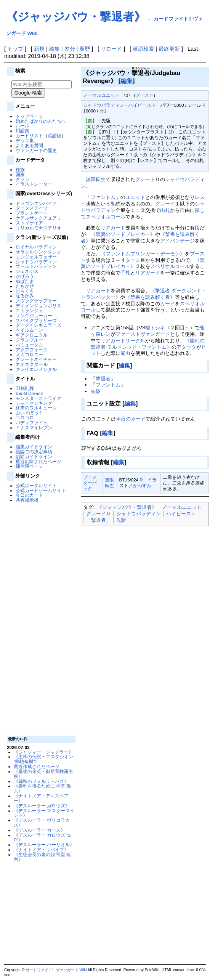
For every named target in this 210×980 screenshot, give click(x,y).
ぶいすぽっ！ (29, 413)
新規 (39, 49)
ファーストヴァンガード (143, 334)
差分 (70, 49)
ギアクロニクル (32, 335)
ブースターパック (90, 483)
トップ (15, 49)
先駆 (96, 391)
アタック (186, 347)
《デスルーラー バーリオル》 (44, 844)
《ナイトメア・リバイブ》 (41, 849)
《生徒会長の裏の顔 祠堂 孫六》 (42, 857)
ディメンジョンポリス (38, 306)
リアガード (113, 228)
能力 (125, 353)
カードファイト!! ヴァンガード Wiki (56, 970)
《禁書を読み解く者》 (150, 297)
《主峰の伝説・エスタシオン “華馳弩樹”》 (43, 759)
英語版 (55, 136)
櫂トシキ (155, 328)
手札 (125, 273)
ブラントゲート (32, 213)
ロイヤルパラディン (36, 247)
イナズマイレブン (34, 427)
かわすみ (142, 485)
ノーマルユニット (101, 95)
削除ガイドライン (34, 456)
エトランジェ (29, 310)
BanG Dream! (29, 393)
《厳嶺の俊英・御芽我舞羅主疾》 (43, 774)
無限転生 (96, 179)
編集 (55, 49)
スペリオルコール (106, 217)
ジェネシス (27, 271)
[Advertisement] (40, 619)
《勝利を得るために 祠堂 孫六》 (42, 788)
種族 (20, 169)
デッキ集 (25, 140)
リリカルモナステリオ (38, 228)
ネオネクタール (32, 364)
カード (168, 304)
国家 (20, 174)
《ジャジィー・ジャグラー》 (43, 752)
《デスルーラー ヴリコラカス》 (42, 823)
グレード (145, 179)
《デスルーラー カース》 (39, 830)
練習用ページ (29, 466)
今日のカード (29, 495)
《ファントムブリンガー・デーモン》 (143, 254)
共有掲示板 (27, 500)
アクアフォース (32, 350)
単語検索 (143, 49)
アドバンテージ (177, 241)
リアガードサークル (123, 341)
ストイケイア (29, 223)
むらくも (25, 291)
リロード (111, 49)
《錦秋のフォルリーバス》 (41, 781)
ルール (22, 126)
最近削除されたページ (38, 461)
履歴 (85, 49)
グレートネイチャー (36, 359)
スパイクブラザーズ (36, 320)
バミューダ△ (29, 345)
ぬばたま (25, 281)
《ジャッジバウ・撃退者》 (76, 17)
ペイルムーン (29, 330)
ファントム (103, 197)
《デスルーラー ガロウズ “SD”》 (42, 837)
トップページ (29, 116)
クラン (22, 179)
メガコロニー (29, 354)
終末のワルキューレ (36, 408)
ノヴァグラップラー (36, 301)
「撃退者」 (99, 520)
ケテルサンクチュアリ (38, 218)
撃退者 (103, 379)
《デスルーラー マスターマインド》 (44, 813)
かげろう (25, 276)
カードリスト (29, 136)
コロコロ (25, 418)
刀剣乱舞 (25, 388)
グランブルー (29, 340)
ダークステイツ (32, 208)
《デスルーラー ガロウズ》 (42, 806)
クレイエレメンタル (36, 369)
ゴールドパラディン (36, 266)
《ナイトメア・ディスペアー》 (41, 798)
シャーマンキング (34, 403)
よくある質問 (29, 145)
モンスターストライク (38, 398)
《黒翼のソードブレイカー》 (123, 234)
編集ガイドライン (34, 447)
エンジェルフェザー (36, 257)
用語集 (22, 131)
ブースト (144, 95)
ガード (133, 310)
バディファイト (32, 423)
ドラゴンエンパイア (36, 203)
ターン (133, 260)
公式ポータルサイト (36, 485)
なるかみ (25, 296)
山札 (165, 210)
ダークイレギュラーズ (38, 325)
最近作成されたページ (37, 766)
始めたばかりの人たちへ (41, 121)
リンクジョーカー (34, 315)
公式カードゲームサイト (41, 490)
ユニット (135, 197)
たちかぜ (25, 286)
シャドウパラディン (36, 262)
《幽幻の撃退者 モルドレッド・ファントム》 (148, 344)
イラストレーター (34, 184)
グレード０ (99, 514)
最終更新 (169, 49)
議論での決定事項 (34, 452)
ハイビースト (142, 105)
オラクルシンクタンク (38, 252)
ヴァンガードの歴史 (36, 150)
